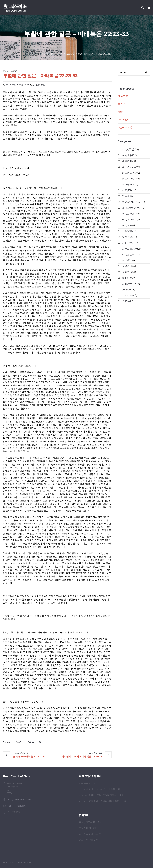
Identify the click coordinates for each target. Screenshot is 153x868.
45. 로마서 (127, 161)
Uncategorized (128, 296)
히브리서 (122, 112)
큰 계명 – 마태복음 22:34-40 (29, 757)
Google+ (19, 742)
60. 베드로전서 (129, 249)
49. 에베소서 (128, 185)
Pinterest (43, 742)
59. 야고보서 (128, 243)
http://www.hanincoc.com (19, 800)
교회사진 (127, 301)
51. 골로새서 (128, 196)
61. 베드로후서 (129, 255)
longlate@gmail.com (16, 806)
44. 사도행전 (128, 155)
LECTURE (127, 290)
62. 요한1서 (127, 261)
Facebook (7, 742)
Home (44, 54)
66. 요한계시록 (129, 284)
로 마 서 (122, 104)
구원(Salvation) (125, 127)
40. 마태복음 (66, 54)
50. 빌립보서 (128, 190)
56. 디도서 (127, 225)
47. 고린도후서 (129, 173)
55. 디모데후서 (129, 220)
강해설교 (53, 54)
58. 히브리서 (128, 237)
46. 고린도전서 (129, 167)
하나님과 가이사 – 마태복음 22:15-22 (82, 757)
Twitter (31, 742)
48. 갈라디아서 (129, 179)
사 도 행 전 (123, 96)
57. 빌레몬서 (128, 231)
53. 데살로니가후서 (132, 208)
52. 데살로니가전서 (132, 202)
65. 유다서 (127, 278)
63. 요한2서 (127, 266)
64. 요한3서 (127, 272)
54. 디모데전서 (129, 214)
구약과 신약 (124, 120)
